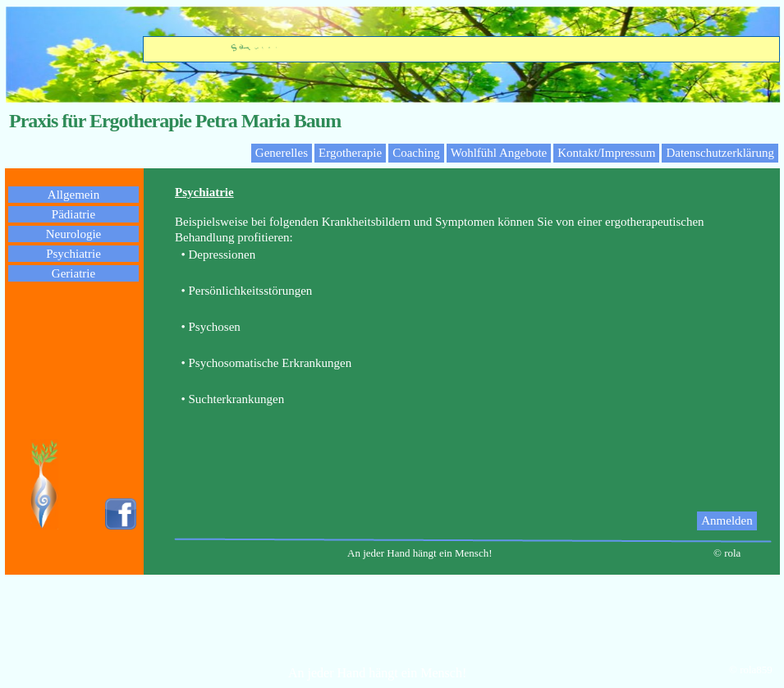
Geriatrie (73, 273)
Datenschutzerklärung (720, 153)
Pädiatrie (73, 214)
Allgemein (73, 195)
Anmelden (727, 521)
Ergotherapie (350, 153)
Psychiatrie (73, 254)
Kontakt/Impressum (606, 153)
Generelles (282, 153)
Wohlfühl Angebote (499, 153)
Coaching (416, 153)
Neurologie (73, 234)
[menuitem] (737, 521)
